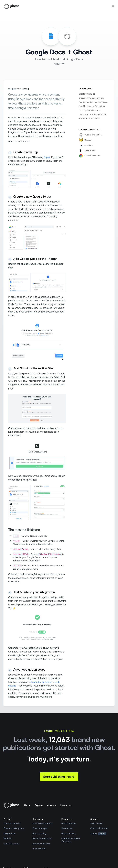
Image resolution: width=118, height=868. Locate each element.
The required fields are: (89, 110)
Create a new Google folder (91, 98)
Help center (96, 823)
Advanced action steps (89, 118)
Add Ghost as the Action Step (92, 106)
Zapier (47, 157)
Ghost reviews (69, 833)
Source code (39, 848)
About (27, 805)
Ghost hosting (39, 833)
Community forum (99, 828)
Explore (39, 805)
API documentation (42, 838)
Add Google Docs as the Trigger (93, 102)
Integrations (14, 89)
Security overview (41, 843)
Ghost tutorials (69, 823)
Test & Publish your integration (93, 114)
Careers (51, 805)
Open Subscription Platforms (71, 840)
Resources (66, 805)
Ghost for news (11, 843)
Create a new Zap (87, 94)
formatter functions (41, 682)
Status (98, 834)
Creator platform (12, 823)
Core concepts (40, 828)
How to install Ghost (42, 823)
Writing (25, 89)
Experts (7, 838)
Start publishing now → (59, 777)
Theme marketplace (14, 828)
